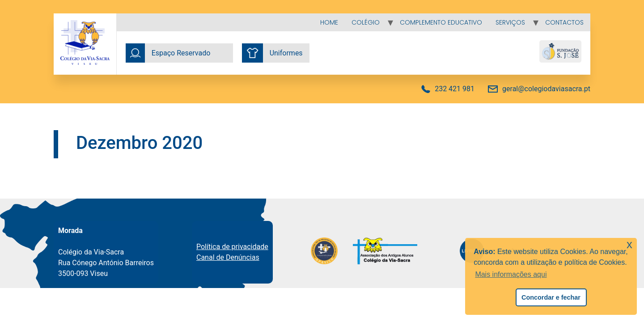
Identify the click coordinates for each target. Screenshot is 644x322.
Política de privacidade (232, 247)
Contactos (564, 22)
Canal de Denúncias (228, 257)
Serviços (510, 22)
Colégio (366, 22)
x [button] (629, 244)
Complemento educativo (441, 22)
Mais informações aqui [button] (511, 274)
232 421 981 (455, 89)
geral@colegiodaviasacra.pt (546, 89)
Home (329, 22)
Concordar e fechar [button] (551, 297)
